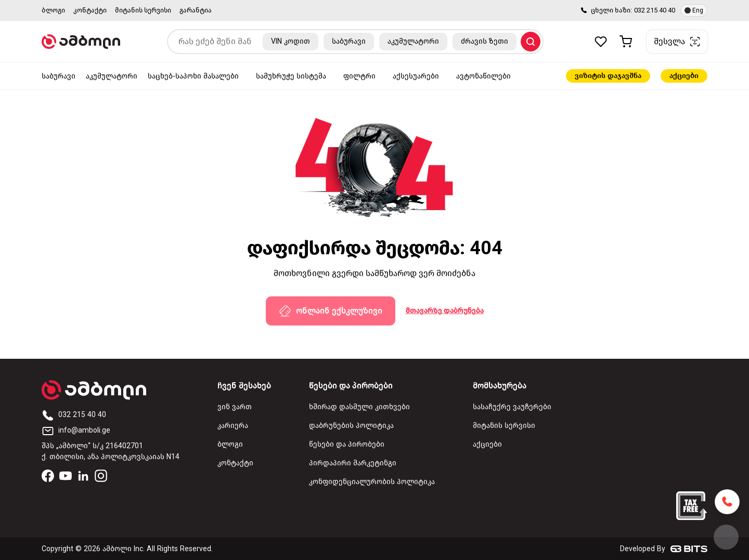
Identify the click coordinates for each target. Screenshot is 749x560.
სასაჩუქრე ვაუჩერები (512, 407)
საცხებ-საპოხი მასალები (193, 76)
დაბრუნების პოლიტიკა (351, 426)
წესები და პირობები (347, 444)
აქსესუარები (416, 76)
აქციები (684, 76)
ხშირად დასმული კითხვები (359, 407)
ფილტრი (359, 76)
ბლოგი (53, 10)
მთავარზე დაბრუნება (445, 311)
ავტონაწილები (483, 76)
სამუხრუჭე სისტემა (291, 76)
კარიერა (233, 426)
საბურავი (59, 76)
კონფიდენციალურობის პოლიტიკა (372, 482)
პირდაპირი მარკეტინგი (353, 463)
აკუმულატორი (112, 76)
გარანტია (196, 10)
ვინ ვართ (235, 407)
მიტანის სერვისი (143, 10)
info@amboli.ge (76, 430)
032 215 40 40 (655, 10)
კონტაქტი (90, 10)
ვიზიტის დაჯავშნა (608, 76)
